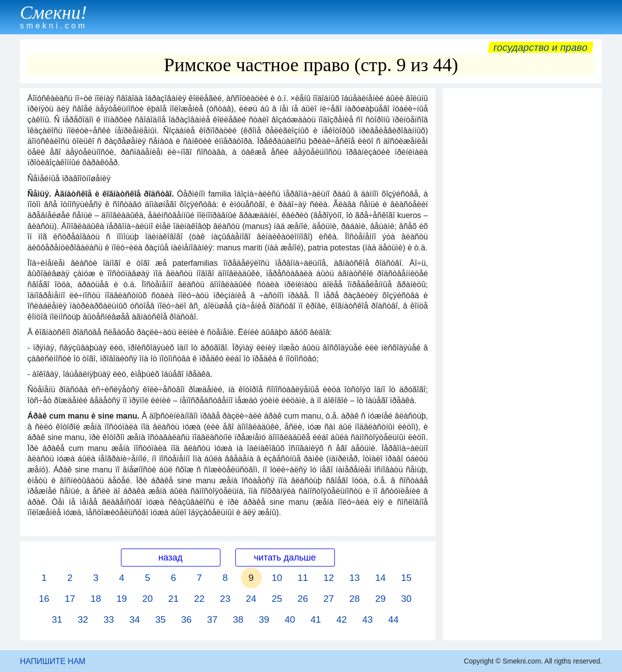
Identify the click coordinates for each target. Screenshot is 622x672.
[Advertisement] (522, 242)
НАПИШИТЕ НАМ (53, 661)
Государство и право (541, 47)
